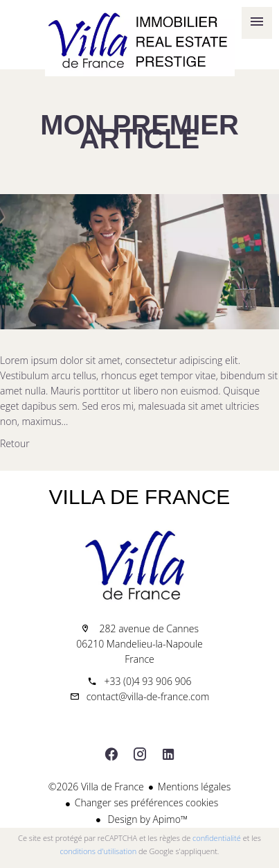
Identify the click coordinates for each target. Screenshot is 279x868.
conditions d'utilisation (99, 851)
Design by (146, 819)
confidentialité (217, 838)
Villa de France (140, 497)
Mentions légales (194, 787)
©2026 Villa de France (96, 787)
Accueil (139, 42)
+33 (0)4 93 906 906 (147, 681)
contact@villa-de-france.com (148, 696)
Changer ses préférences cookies (147, 802)
